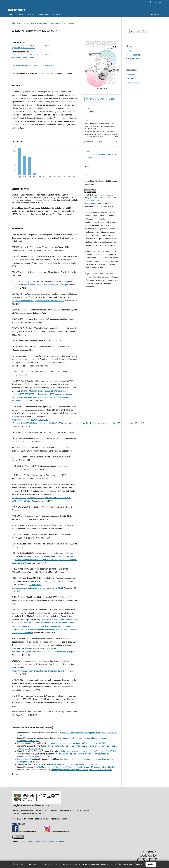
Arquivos (20, 15)
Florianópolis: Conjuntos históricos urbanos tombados (84, 738)
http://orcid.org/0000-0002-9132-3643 (24, 57)
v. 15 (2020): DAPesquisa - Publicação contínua (47, 23)
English (128, 51)
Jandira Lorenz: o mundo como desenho (76, 751)
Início (14, 23)
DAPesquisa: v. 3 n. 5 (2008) (85, 764)
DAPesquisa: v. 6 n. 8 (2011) (105, 751)
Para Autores (130, 79)
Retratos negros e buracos (62, 764)
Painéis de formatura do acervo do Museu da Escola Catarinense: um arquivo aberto (83, 746)
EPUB (113, 99)
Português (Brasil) (133, 59)
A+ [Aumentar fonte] (132, 31)
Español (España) (133, 55)
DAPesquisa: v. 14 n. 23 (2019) (30, 749)
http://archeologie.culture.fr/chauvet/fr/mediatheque (46, 285)
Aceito (151, 864)
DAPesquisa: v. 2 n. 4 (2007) (29, 741)
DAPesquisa (17, 10)
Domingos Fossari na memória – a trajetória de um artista (89, 759)
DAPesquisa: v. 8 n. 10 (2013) (93, 743)
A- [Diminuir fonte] (144, 31)
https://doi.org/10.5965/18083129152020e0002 (36, 66)
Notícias (31, 15)
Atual (10, 15)
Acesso (158, 2)
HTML (102, 99)
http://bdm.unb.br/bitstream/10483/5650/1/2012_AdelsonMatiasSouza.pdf (43, 652)
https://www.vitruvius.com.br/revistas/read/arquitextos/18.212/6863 (40, 671)
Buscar (155, 15)
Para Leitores (130, 75)
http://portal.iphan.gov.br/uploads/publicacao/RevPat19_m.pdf (38, 301)
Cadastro (149, 2)
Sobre (56, 15)
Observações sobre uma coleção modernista (70, 770)
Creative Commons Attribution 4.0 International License (41, 841)
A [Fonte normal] (138, 31)
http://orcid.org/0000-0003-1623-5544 (24, 48)
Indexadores (44, 15)
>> (17, 774)
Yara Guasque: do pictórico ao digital (65, 743)
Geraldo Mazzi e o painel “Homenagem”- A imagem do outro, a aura (62, 767)
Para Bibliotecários (133, 83)
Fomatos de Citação (94, 142)
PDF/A (91, 99)
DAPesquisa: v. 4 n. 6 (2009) (29, 762)
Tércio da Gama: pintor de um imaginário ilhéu (81, 733)
